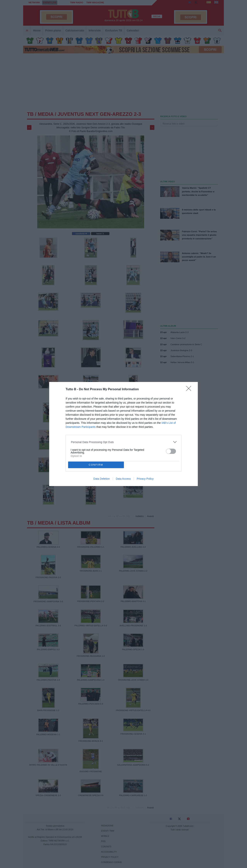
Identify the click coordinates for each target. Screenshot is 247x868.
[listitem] (124, 442)
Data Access (123, 479)
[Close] (190, 390)
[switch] (171, 451)
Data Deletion (102, 479)
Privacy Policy (145, 479)
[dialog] (123, 434)
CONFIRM (96, 465)
